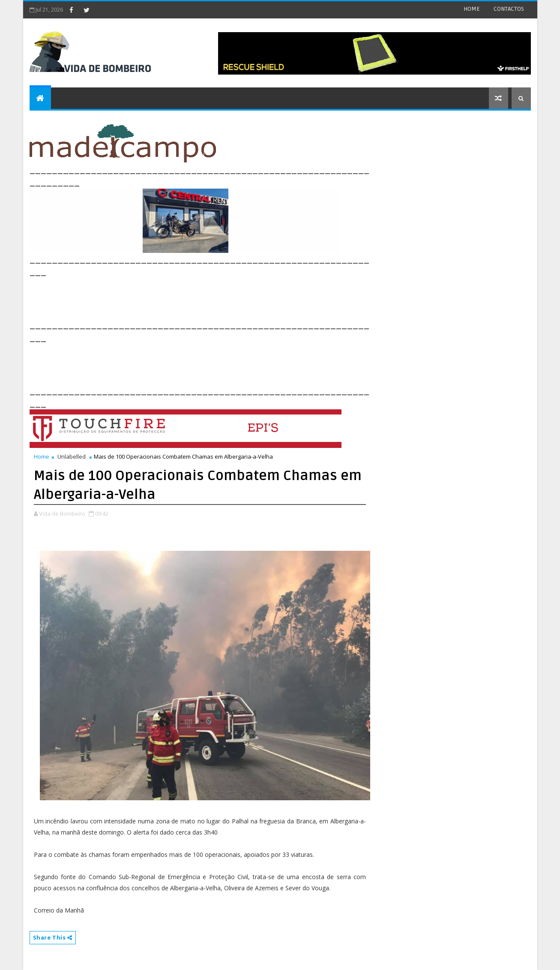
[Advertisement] (186, 297)
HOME (472, 9)
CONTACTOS (509, 9)
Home (42, 456)
